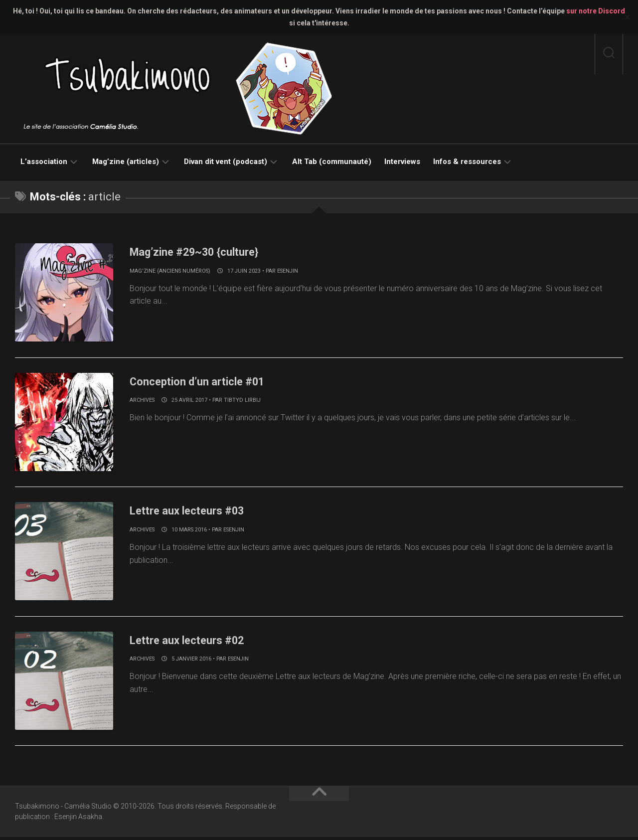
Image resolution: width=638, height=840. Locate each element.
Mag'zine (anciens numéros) (170, 271)
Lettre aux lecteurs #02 (198, 642)
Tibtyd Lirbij (242, 401)
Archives (142, 401)
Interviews (402, 162)
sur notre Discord (596, 11)
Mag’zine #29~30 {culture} (207, 251)
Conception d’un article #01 (211, 381)
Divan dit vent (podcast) (226, 162)
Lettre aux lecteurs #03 (198, 511)
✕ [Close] (627, 17)
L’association (44, 162)
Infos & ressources (467, 162)
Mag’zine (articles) (126, 162)
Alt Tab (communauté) (332, 162)
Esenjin (288, 271)
